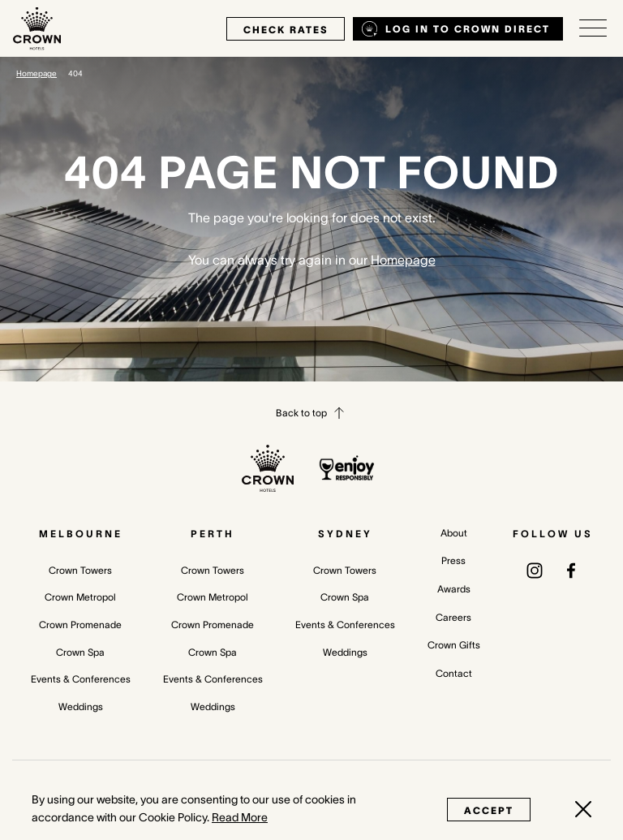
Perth (213, 534)
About (454, 533)
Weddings (81, 706)
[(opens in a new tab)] (535, 570)
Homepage (37, 73)
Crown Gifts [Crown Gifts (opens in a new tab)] (454, 645)
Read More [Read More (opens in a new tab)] (240, 817)
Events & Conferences (81, 679)
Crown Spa (80, 652)
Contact (454, 673)
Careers (453, 617)
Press (453, 560)
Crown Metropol (80, 597)
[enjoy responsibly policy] (347, 468)
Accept (489, 810)
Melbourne (81, 534)
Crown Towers (80, 570)
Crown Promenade (80, 625)
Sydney (345, 534)
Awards (454, 589)
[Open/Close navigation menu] (593, 28)
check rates (286, 30)
